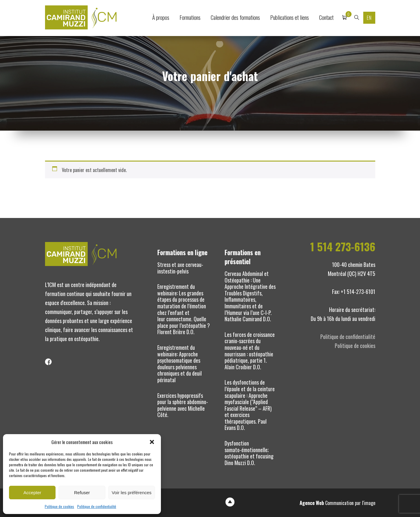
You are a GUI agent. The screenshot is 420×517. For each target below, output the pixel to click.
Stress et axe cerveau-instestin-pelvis (180, 268)
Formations (190, 17)
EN (369, 18)
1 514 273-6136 (343, 246)
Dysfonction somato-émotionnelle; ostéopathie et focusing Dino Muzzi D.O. (249, 453)
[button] (152, 442)
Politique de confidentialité (97, 506)
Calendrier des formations (235, 17)
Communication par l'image (337, 503)
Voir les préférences (132, 493)
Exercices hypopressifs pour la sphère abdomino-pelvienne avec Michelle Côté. (183, 405)
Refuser (82, 493)
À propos (161, 17)
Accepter (32, 493)
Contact (326, 17)
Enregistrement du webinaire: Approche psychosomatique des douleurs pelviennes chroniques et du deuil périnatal (180, 364)
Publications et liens (290, 17)
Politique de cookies (59, 506)
